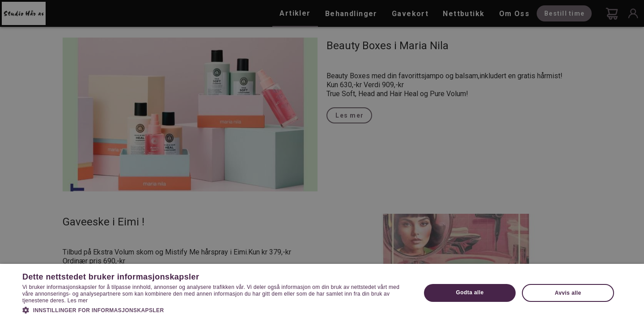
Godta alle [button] (470, 292)
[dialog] (322, 161)
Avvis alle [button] (568, 293)
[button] (216, 309)
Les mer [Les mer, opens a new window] (78, 301)
